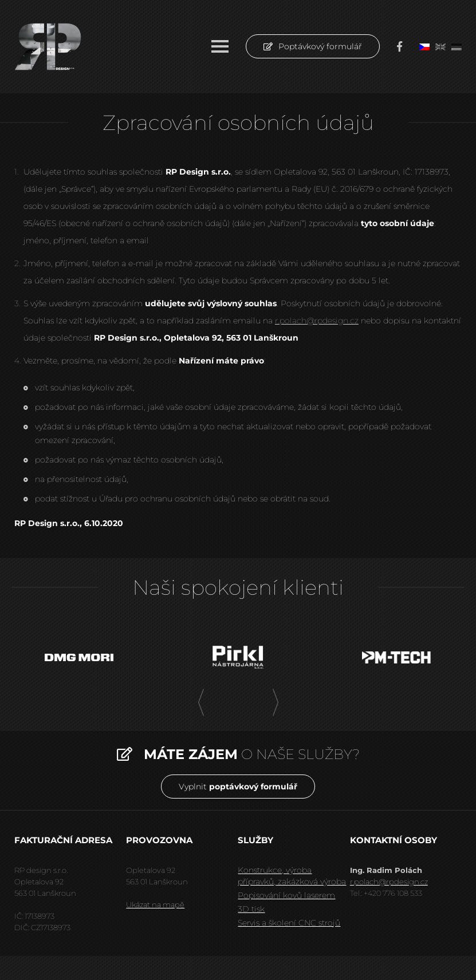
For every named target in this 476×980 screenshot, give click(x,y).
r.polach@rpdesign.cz (317, 321)
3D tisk (251, 909)
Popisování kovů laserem (286, 895)
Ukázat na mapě (155, 904)
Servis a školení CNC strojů (289, 923)
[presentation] (201, 703)
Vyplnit (238, 787)
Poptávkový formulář (313, 46)
